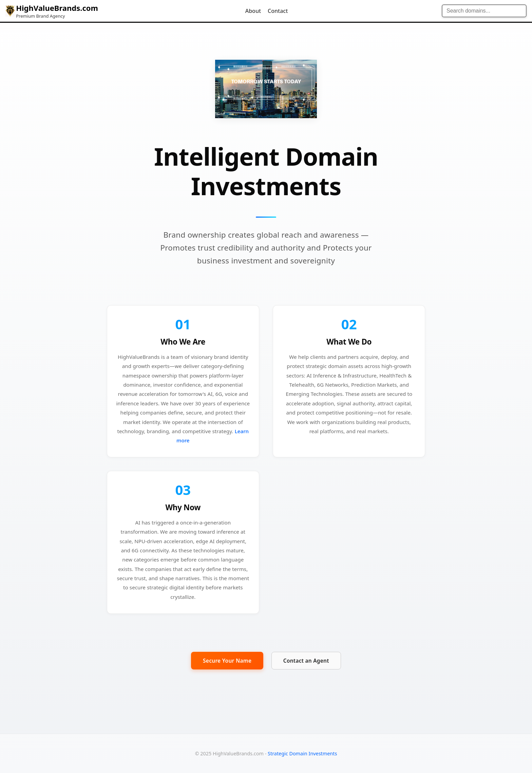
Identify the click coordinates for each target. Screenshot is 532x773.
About (253, 11)
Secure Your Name (224, 664)
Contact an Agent (309, 664)
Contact (278, 11)
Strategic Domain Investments (302, 753)
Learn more (209, 438)
